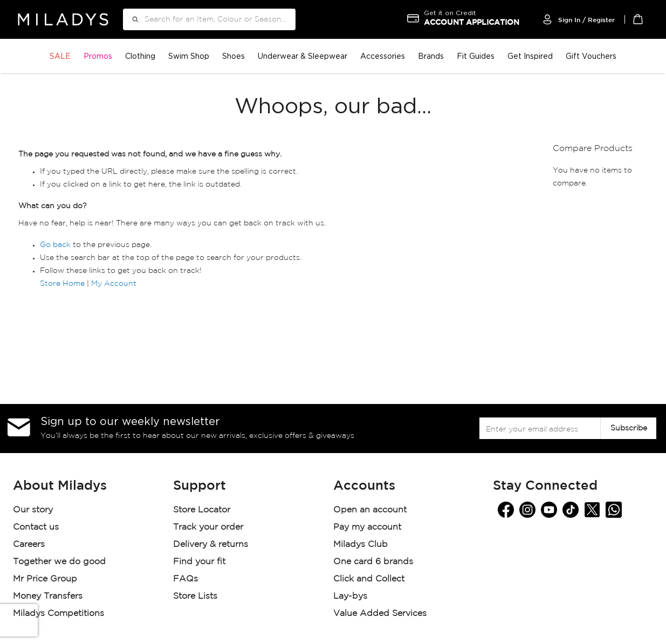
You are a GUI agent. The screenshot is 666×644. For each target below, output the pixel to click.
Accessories (383, 56)
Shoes (234, 56)
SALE (60, 56)
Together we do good (59, 562)
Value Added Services (380, 614)
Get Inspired (530, 56)
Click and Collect (370, 579)
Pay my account (367, 527)
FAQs (186, 579)
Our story (33, 510)
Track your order (208, 527)
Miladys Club (361, 544)
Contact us (36, 527)
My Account (114, 284)
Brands (431, 56)
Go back (55, 245)
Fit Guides (476, 56)
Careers (29, 544)
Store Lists (195, 596)
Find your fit (199, 562)
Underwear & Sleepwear (303, 56)
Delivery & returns (212, 544)
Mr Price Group (46, 579)
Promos (98, 56)
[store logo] (63, 19)
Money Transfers (48, 596)
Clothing (140, 56)
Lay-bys (350, 596)
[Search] (132, 19)
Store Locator (203, 510)
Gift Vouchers (591, 56)
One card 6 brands (373, 562)
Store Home (62, 284)
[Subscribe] (628, 428)
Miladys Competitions (59, 614)
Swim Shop (189, 56)
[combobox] (209, 19)
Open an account (370, 510)
